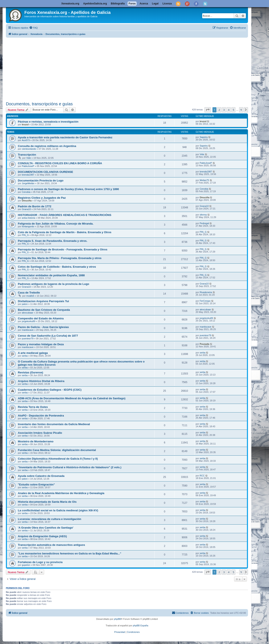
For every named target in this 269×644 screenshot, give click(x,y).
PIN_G (25, 235)
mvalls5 (30, 296)
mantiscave (28, 330)
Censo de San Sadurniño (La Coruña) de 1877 (48, 336)
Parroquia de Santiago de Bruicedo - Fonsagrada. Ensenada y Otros (63, 249)
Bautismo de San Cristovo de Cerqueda (44, 310)
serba (25, 356)
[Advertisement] (132, 69)
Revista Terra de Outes (33, 407)
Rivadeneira (206, 292)
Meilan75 (204, 180)
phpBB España (140, 625)
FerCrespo (205, 301)
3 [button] (224, 110)
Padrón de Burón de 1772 (35, 206)
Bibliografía (118, 4)
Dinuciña (27, 201)
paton (25, 304)
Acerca (144, 4)
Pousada (204, 344)
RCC (202, 476)
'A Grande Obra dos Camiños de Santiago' (46, 528)
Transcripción (27, 155)
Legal (155, 4)
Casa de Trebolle (29, 293)
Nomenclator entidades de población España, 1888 (51, 275)
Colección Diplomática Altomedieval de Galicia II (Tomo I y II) (58, 459)
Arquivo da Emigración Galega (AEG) (42, 536)
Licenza (167, 4)
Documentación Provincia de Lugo (41, 181)
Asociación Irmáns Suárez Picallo (40, 433)
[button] (208, 110)
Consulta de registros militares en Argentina (47, 146)
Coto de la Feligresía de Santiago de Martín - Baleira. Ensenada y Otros (65, 232)
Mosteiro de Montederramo (36, 441)
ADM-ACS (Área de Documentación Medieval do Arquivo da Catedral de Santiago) (72, 398)
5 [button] (233, 110)
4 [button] (229, 110)
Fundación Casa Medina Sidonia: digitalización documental (57, 450)
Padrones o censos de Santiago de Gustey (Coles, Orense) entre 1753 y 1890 (68, 189)
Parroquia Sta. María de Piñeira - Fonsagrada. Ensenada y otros (60, 258)
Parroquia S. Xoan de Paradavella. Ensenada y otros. (53, 241)
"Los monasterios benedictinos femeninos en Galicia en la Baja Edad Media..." (70, 553)
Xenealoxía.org (70, 4)
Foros (132, 4)
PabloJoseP (28, 166)
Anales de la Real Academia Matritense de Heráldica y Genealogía (61, 493)
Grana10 (26, 209)
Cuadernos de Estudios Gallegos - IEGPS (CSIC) (50, 390)
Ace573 (26, 140)
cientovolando (29, 149)
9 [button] (241, 110)
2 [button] (219, 110)
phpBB (117, 619)
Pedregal (204, 223)
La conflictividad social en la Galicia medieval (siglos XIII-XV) (58, 510)
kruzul (25, 124)
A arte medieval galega (33, 353)
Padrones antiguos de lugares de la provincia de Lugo (53, 284)
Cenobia (26, 192)
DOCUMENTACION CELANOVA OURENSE (45, 172)
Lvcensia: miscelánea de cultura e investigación (49, 519)
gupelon (26, 565)
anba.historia (28, 218)
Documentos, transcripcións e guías (39, 104)
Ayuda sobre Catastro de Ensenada (41, 476)
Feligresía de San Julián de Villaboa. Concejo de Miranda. (56, 224)
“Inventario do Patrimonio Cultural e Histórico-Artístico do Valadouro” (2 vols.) (70, 467)
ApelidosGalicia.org (95, 4)
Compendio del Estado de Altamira (41, 318)
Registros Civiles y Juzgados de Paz (42, 198)
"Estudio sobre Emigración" (36, 485)
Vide (29, 158)
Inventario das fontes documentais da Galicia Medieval (54, 424)
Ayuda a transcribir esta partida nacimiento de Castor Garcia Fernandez (65, 137)
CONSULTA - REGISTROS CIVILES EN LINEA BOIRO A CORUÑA (60, 163)
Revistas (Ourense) (30, 372)
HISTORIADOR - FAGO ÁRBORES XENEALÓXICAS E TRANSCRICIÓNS (65, 215)
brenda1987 (28, 175)
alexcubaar (28, 313)
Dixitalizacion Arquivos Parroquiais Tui (43, 301)
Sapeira (204, 137)
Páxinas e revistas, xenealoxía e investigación (48, 122)
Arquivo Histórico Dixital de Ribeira (41, 381)
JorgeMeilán (28, 183)
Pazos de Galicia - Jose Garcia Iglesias (43, 327)
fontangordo (28, 226)
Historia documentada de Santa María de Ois (47, 502)
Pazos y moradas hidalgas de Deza (41, 344)
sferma (203, 215)
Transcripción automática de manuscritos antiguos (51, 545)
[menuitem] (33, 28)
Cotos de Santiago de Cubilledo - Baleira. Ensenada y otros (57, 267)
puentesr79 (28, 339)
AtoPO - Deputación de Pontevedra (41, 416)
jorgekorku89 (29, 321)
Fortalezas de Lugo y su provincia (40, 562)
